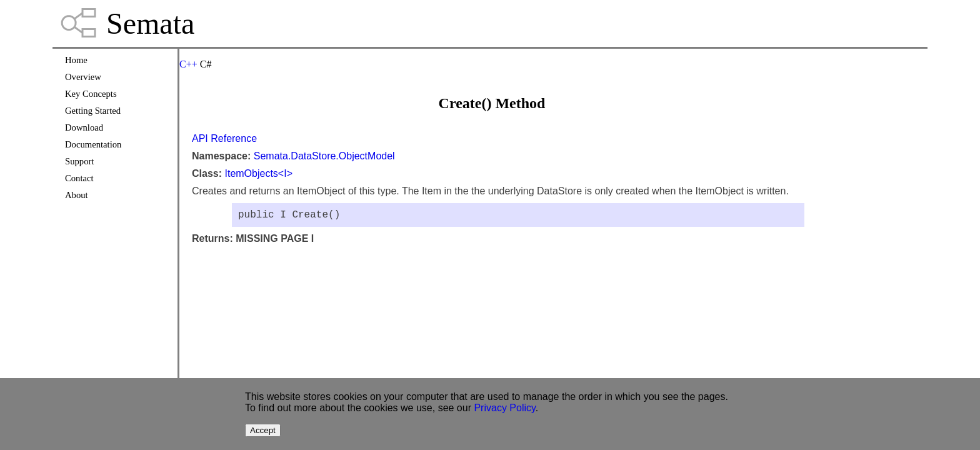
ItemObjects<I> (258, 173)
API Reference (224, 138)
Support (79, 161)
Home (76, 60)
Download (84, 127)
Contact (79, 178)
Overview (83, 77)
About (77, 195)
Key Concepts (91, 94)
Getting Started (93, 111)
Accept (263, 430)
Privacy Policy (504, 408)
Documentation (93, 144)
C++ (188, 64)
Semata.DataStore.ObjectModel (324, 156)
